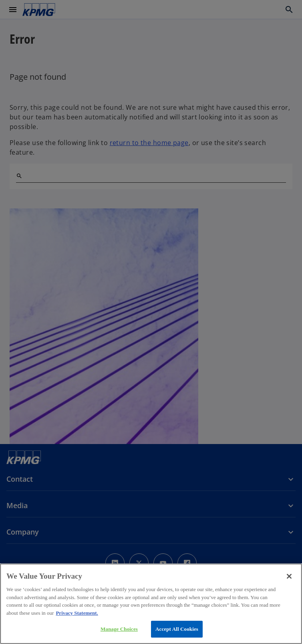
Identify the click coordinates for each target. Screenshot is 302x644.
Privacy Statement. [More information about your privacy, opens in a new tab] (77, 613)
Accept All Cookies (177, 629)
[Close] (289, 576)
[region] (151, 604)
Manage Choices (119, 629)
